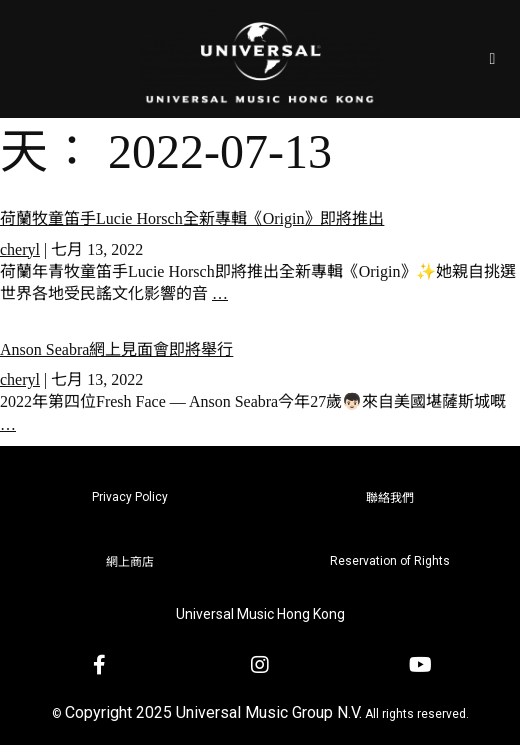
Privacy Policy (130, 497)
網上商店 (130, 562)
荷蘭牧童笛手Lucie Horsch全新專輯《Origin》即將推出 (192, 218)
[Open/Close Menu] (492, 59)
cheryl (20, 249)
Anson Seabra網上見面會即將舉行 (116, 349)
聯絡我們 (390, 498)
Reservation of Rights (390, 561)
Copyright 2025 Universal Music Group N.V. (213, 712)
